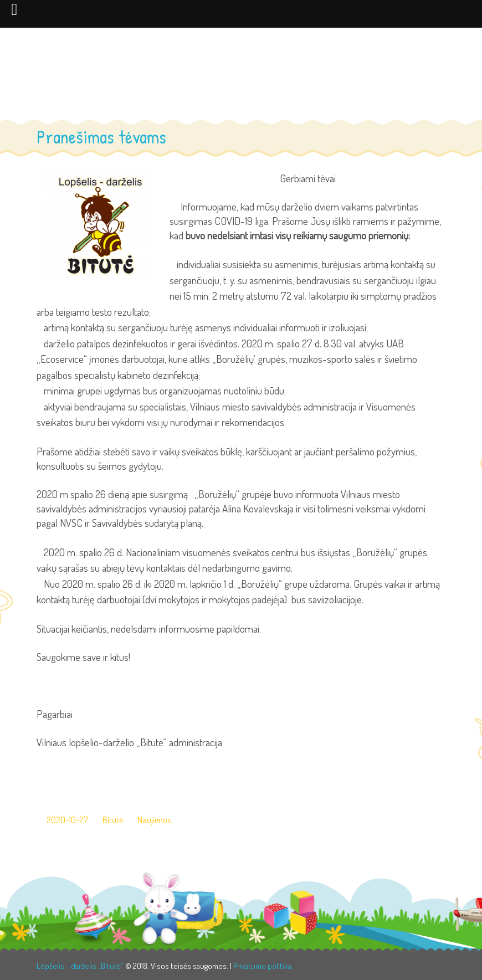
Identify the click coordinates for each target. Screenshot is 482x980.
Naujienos (154, 820)
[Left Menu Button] (14, 9)
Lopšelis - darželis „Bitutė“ (80, 966)
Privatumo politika (262, 966)
